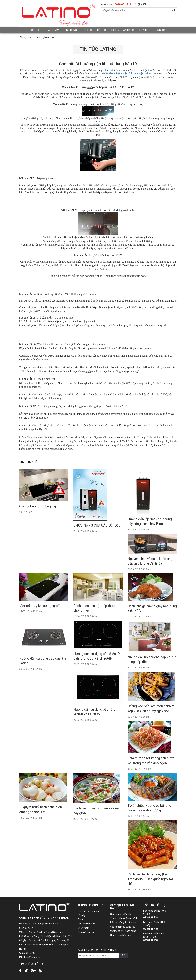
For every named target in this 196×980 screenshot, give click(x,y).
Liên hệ (144, 30)
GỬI (123, 955)
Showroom (83, 928)
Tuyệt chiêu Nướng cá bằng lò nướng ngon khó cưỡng (149, 808)
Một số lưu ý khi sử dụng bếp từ (42, 606)
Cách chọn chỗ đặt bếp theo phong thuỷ (94, 608)
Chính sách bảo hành (121, 935)
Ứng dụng (71, 30)
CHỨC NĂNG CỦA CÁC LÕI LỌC (97, 525)
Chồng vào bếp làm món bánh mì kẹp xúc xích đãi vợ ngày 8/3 (151, 709)
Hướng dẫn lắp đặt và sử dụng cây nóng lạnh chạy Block (150, 522)
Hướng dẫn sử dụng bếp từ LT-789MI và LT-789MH (95, 712)
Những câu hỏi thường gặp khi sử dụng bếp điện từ (152, 659)
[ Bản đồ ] (67, 936)
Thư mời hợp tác (86, 932)
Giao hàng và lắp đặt (121, 914)
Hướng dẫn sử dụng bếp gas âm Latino (43, 661)
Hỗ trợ (102, 30)
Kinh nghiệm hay (86, 924)
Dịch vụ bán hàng (123, 30)
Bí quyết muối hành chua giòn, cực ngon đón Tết (41, 810)
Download (161, 30)
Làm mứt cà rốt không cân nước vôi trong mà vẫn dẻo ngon (151, 761)
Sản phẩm (53, 30)
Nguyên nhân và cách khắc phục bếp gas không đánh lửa (151, 561)
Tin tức (87, 30)
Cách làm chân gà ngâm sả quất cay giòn (97, 811)
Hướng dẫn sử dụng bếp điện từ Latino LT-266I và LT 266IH (97, 656)
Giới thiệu (35, 30)
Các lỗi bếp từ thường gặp (38, 506)
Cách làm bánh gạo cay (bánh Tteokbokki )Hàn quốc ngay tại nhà (150, 879)
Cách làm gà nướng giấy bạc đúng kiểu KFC (152, 608)
